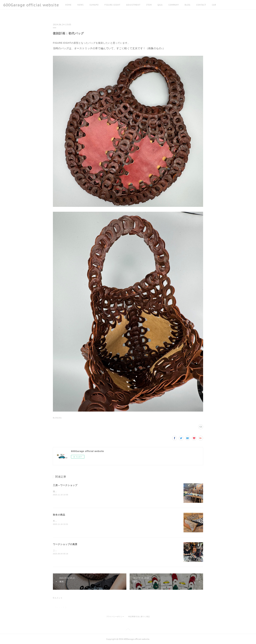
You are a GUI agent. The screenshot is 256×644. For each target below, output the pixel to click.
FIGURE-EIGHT (112, 5)
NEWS (80, 5)
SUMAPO (94, 5)
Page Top (128, 630)
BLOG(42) (57, 418)
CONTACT (201, 5)
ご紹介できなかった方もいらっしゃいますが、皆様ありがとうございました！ (90, 550)
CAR (214, 5)
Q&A (160, 5)
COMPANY (174, 5)
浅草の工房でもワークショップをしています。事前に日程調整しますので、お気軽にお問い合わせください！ (105, 491)
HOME (68, 5)
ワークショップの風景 (65, 544)
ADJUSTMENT (133, 5)
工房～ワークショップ (65, 485)
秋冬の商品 (59, 515)
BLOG (188, 5)
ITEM (149, 5)
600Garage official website (31, 5)
